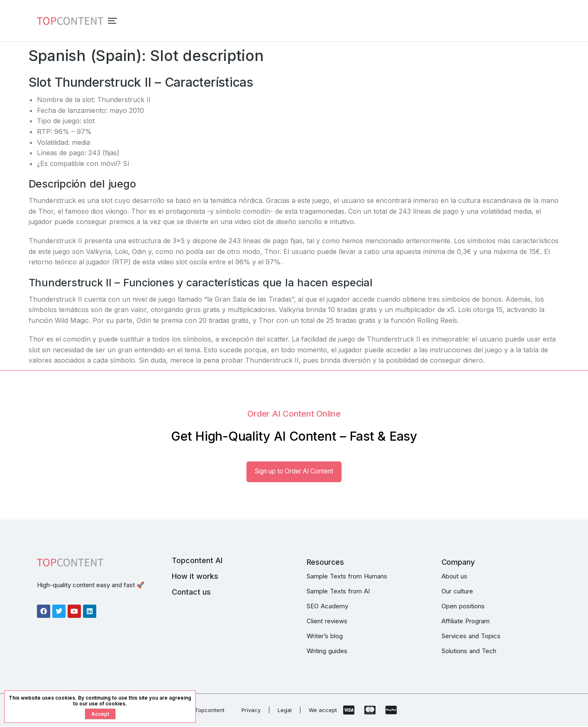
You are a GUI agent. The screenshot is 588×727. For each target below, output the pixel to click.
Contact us (191, 593)
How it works (195, 577)
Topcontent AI (197, 561)
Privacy (251, 711)
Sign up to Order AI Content (294, 472)
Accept (100, 714)
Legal (285, 711)
